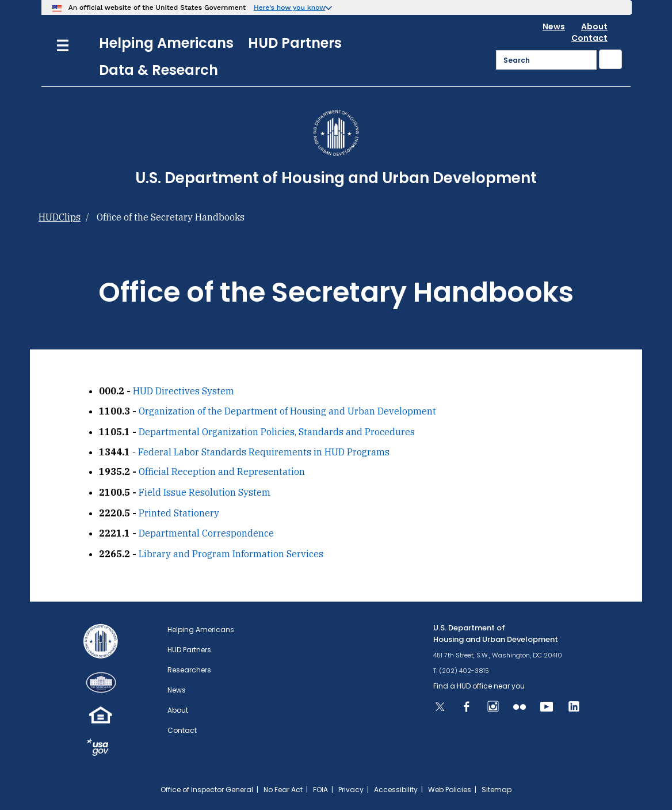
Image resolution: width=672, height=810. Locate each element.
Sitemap (497, 790)
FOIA (320, 790)
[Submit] (610, 59)
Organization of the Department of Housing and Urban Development (287, 411)
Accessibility (396, 790)
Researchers (189, 670)
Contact (589, 38)
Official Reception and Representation (222, 471)
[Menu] (63, 44)
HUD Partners (295, 43)
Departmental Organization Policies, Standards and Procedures (277, 432)
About (594, 26)
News (554, 26)
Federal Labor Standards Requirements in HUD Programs (264, 452)
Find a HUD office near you (479, 686)
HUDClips (60, 217)
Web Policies (450, 790)
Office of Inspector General (207, 790)
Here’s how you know (290, 7)
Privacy (351, 790)
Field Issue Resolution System (205, 492)
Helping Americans (166, 43)
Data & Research (159, 70)
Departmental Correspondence (206, 533)
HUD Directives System (184, 391)
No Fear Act (283, 790)
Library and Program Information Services (231, 554)
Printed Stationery (179, 513)
